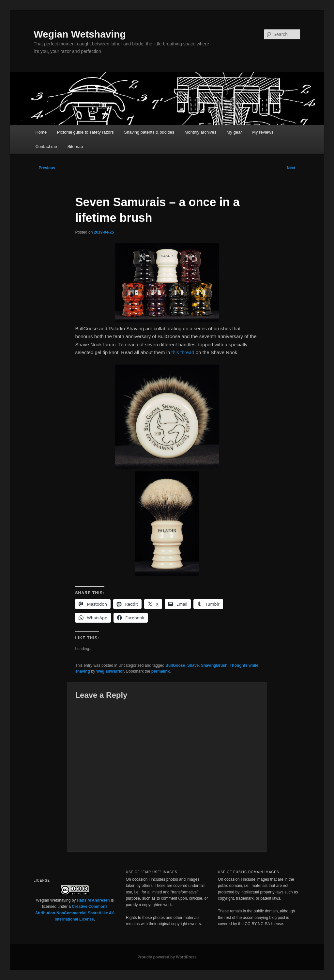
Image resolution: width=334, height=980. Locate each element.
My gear (234, 132)
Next (293, 168)
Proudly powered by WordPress (167, 957)
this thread (183, 352)
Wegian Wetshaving (80, 34)
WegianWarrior (110, 671)
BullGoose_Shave (182, 665)
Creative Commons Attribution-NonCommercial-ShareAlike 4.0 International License (75, 913)
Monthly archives (201, 132)
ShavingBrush (214, 665)
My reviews (263, 132)
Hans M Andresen (93, 900)
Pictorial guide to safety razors (85, 132)
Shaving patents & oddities (149, 132)
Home (41, 132)
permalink (161, 671)
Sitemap (75, 147)
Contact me (46, 147)
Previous (44, 168)
